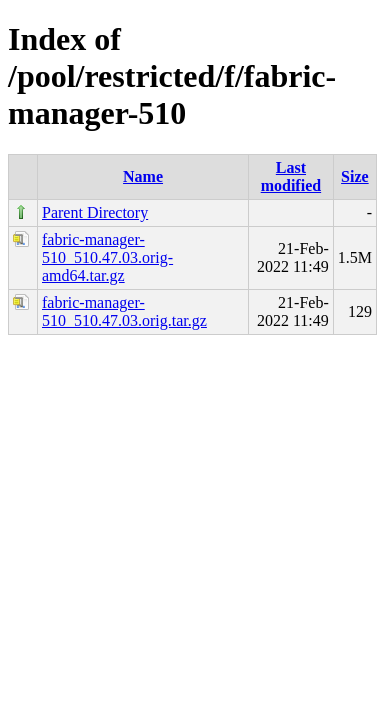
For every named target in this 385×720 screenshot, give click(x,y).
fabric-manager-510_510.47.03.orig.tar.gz (124, 311)
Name (143, 176)
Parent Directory (95, 212)
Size (355, 176)
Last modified (291, 176)
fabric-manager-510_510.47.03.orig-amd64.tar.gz (107, 257)
